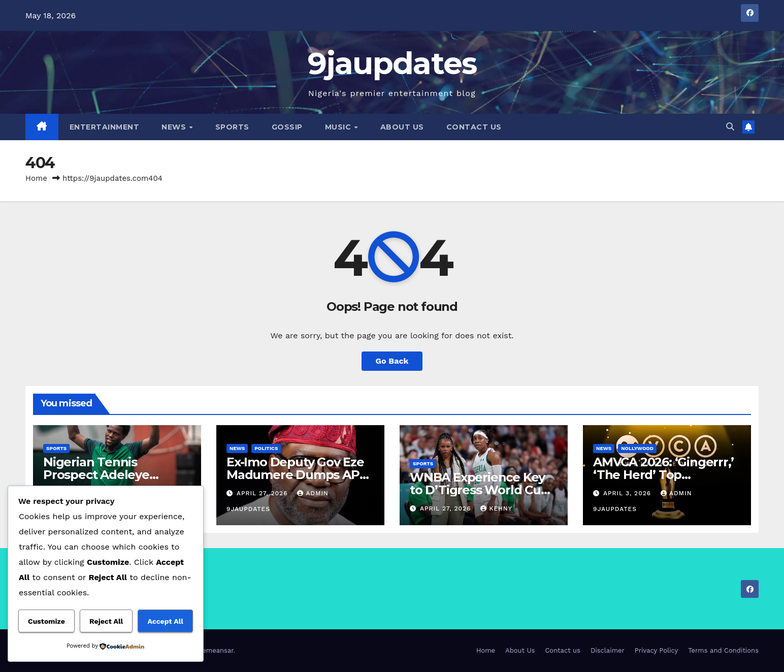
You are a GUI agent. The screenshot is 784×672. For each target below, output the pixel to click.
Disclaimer (608, 650)
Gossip (287, 127)
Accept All (165, 621)
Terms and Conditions (723, 650)
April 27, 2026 (264, 493)
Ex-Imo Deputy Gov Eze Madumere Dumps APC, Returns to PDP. (298, 475)
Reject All (106, 621)
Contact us (474, 127)
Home (36, 178)
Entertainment (105, 127)
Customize (46, 621)
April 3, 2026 (628, 493)
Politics (266, 448)
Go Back (392, 361)
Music (339, 127)
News (175, 127)
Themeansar (214, 650)
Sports (232, 127)
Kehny (496, 508)
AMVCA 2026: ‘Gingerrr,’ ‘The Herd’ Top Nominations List (663, 475)
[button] (730, 127)
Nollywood (637, 448)
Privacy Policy (656, 650)
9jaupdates (392, 63)
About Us (402, 127)
